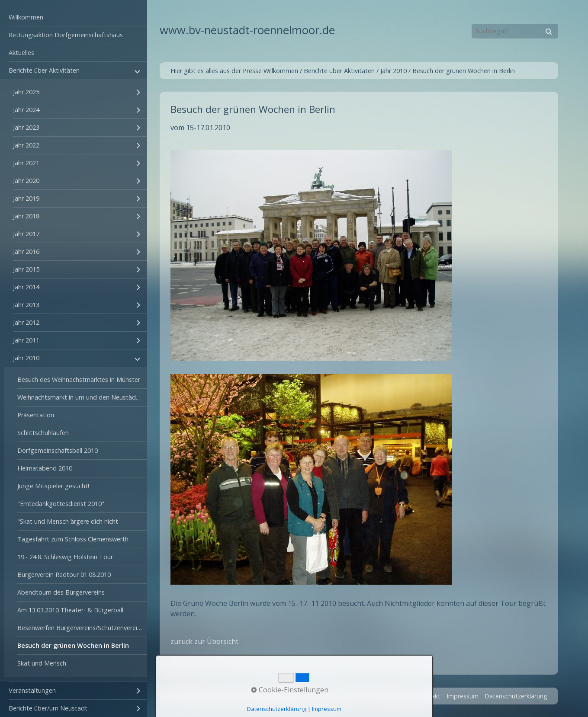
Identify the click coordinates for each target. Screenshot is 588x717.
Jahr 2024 (26, 110)
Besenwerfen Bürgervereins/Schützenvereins (80, 628)
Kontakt (429, 696)
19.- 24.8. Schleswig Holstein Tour (65, 557)
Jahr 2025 (26, 92)
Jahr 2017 (26, 234)
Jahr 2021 (26, 163)
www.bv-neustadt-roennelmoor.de (247, 30)
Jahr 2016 (26, 251)
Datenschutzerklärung (516, 696)
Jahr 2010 (26, 358)
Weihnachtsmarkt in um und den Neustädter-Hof (82, 397)
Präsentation (36, 415)
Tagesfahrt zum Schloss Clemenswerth (73, 539)
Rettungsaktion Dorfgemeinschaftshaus (66, 35)
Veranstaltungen (32, 690)
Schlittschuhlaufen (43, 433)
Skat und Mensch (42, 663)
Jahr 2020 (26, 181)
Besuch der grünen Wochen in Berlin (73, 645)
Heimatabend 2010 (45, 468)
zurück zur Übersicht (204, 641)
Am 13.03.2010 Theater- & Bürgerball (70, 610)
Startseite (397, 696)
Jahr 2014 (26, 287)
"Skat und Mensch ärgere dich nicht (68, 521)
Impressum (463, 696)
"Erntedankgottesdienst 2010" (61, 504)
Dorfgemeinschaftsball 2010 (58, 450)
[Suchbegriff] (515, 31)
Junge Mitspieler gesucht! (53, 486)
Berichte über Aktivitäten (44, 70)
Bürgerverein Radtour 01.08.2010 (64, 575)
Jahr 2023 (26, 127)
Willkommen (26, 17)
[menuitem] (74, 18)
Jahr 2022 (26, 145)
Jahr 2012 (26, 322)
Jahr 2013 (26, 305)
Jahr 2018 (26, 216)
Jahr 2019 (26, 198)
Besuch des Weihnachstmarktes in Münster (79, 379)
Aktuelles (21, 53)
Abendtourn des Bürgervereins (61, 592)
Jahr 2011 (26, 340)
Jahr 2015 (26, 269)
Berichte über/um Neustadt (48, 708)
